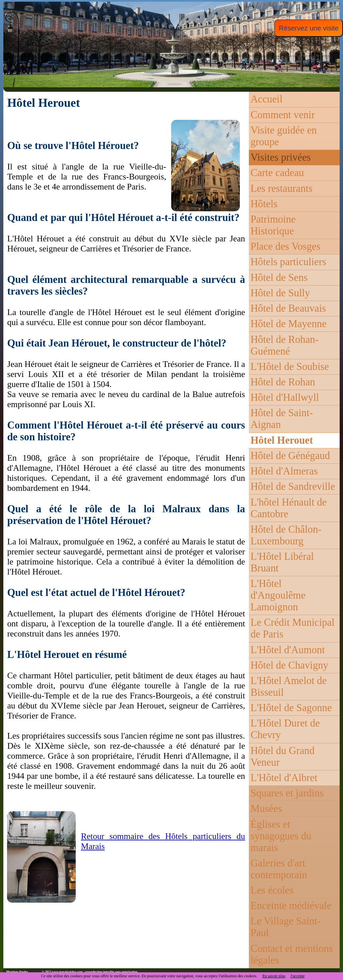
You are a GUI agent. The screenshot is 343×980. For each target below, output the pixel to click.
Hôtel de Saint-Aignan (282, 419)
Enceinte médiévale (291, 906)
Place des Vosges (286, 246)
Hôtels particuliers (288, 262)
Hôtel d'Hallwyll (285, 397)
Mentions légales (17, 972)
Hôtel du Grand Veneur (283, 757)
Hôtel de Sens (279, 278)
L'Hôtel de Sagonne (291, 708)
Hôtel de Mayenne (289, 324)
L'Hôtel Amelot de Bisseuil (289, 687)
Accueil (267, 99)
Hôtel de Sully (280, 293)
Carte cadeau (277, 173)
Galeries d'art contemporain (279, 869)
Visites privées (281, 157)
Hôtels (264, 204)
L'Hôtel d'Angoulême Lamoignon (278, 595)
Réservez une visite (309, 28)
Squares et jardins (287, 793)
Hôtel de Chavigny (289, 665)
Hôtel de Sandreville (293, 486)
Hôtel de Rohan (283, 382)
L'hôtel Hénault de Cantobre (289, 508)
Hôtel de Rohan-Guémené (285, 345)
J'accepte (298, 976)
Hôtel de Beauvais (288, 308)
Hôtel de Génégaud (290, 456)
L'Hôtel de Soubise (290, 367)
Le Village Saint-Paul (286, 927)
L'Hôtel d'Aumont (288, 650)
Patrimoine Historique (273, 225)
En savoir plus (274, 976)
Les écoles (272, 890)
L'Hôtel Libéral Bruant (282, 562)
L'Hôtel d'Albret (284, 778)
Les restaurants (282, 189)
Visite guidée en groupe (284, 136)
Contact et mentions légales (292, 954)
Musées (266, 809)
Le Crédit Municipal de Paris (293, 628)
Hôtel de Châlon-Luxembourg (286, 535)
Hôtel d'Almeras (284, 471)
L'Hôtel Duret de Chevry (285, 729)
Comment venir (283, 115)
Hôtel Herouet (282, 440)
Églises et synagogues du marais (281, 836)
